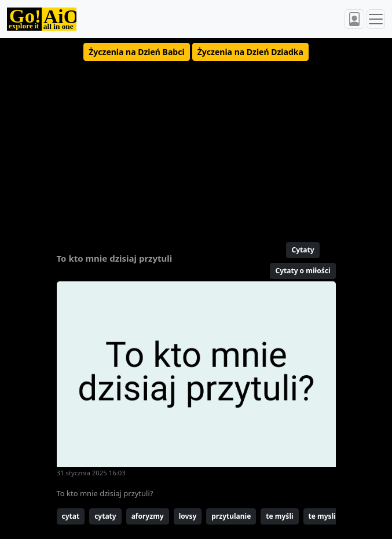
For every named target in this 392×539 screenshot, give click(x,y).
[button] (136, 52)
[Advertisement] (196, 146)
